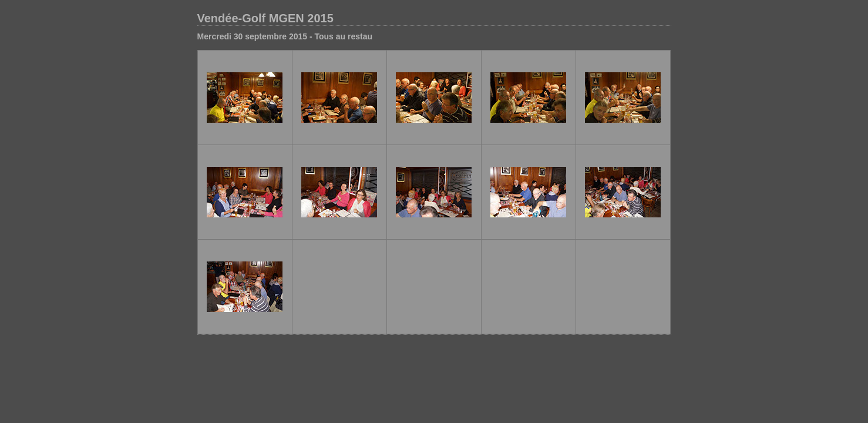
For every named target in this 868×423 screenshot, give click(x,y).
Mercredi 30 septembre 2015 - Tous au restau (285, 36)
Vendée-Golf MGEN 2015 (265, 18)
